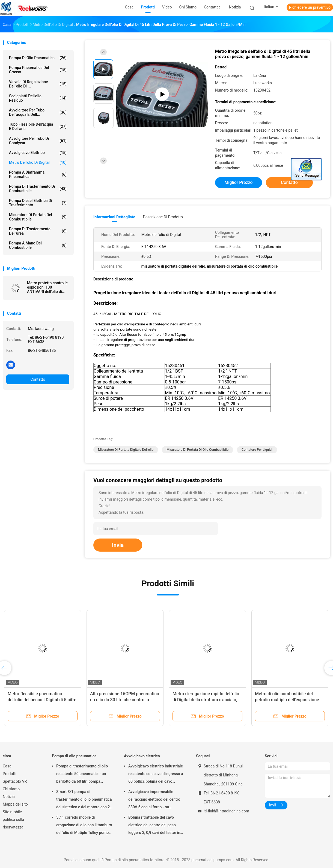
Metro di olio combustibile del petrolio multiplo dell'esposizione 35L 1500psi (287, 700)
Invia (118, 545)
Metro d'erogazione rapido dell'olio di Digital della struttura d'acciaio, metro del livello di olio (206, 700)
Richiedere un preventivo (310, 7)
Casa (7, 766)
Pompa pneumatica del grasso (38, 70)
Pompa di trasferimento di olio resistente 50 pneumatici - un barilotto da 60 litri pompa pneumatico (82, 775)
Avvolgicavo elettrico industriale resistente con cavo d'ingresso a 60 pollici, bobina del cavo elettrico (156, 775)
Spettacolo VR (15, 781)
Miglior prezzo (238, 182)
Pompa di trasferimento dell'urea (38, 231)
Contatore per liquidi (257, 450)
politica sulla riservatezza (13, 823)
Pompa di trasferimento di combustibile (38, 189)
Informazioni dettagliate (114, 217)
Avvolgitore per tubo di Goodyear (38, 141)
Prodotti (10, 774)
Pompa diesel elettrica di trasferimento (38, 203)
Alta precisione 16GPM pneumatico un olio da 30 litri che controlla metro (125, 700)
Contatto (38, 379)
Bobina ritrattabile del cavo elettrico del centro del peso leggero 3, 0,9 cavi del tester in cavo (154, 826)
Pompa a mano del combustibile (38, 245)
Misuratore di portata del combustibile (38, 217)
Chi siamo (11, 789)
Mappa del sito (15, 804)
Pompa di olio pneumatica (38, 58)
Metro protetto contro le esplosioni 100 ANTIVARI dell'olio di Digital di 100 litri (47, 287)
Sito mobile (12, 812)
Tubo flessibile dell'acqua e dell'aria (38, 126)
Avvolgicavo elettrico (38, 153)
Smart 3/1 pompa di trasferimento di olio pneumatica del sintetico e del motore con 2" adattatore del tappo (84, 800)
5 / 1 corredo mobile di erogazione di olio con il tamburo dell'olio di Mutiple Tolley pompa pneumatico (84, 826)
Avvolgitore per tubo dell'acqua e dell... (38, 112)
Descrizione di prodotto (163, 217)
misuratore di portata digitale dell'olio (126, 450)
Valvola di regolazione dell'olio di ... (38, 84)
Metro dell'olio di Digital (38, 162)
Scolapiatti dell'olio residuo (38, 98)
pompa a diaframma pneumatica (38, 174)
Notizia (9, 797)
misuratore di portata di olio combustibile (197, 450)
